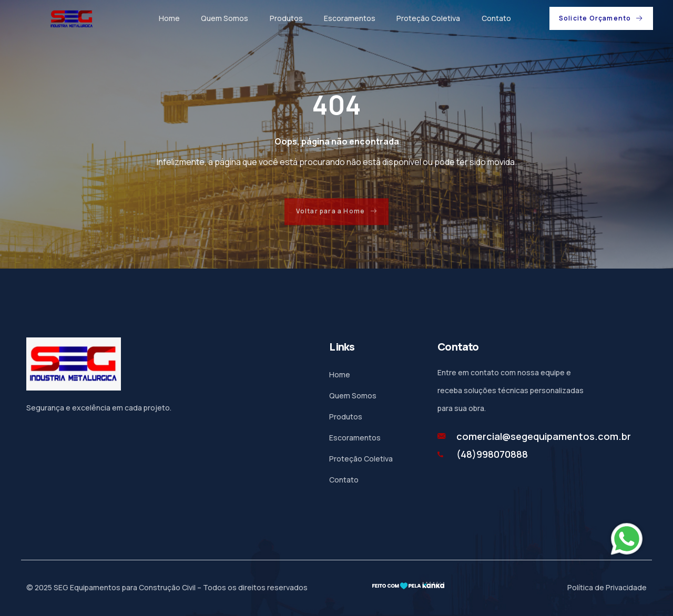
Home (169, 18)
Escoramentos (349, 18)
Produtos (286, 18)
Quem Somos (225, 18)
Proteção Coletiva (428, 18)
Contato (495, 18)
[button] (601, 18)
